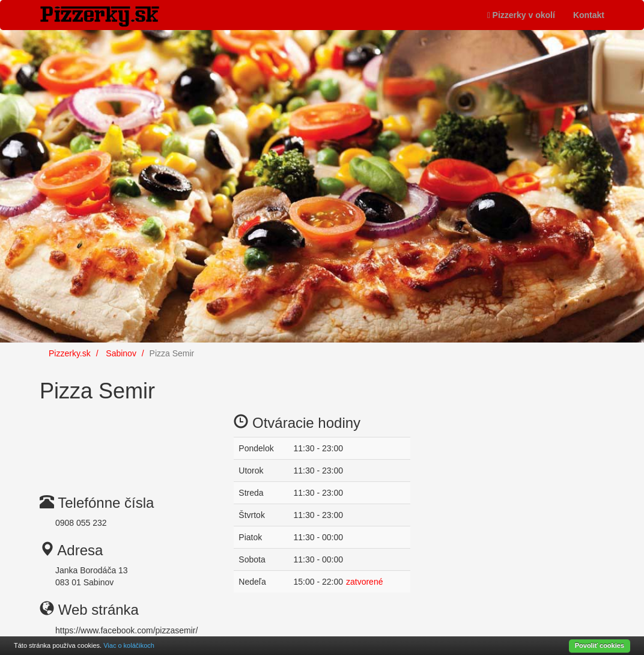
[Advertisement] (136, 439)
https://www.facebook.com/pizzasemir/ (126, 630)
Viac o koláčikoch (129, 645)
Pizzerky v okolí (521, 15)
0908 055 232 (81, 523)
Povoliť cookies (600, 645)
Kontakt (589, 15)
